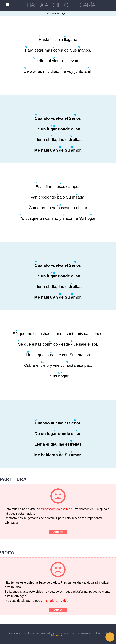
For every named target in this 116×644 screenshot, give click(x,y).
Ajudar (58, 532)
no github (60, 635)
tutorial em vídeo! (57, 601)
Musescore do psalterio (56, 509)
